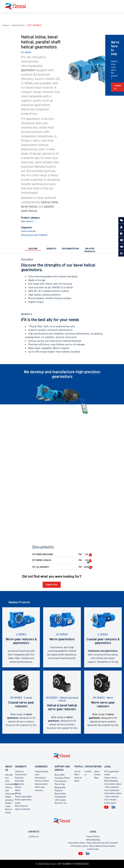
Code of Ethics (93, 837)
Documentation (70, 249)
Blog (96, 778)
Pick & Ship (60, 784)
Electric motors (42, 781)
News (97, 771)
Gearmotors (18, 25)
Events (97, 775)
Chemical (19, 771)
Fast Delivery (61, 781)
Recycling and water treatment (34, 235)
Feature (33, 249)
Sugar (18, 803)
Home (6, 25)
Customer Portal (62, 778)
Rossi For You (61, 803)
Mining (18, 793)
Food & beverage (28, 231)
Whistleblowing (111, 781)
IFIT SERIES (35, 25)
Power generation (23, 800)
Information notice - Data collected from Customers (113, 787)
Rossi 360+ (60, 775)
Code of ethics (111, 778)
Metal (18, 790)
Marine (18, 787)
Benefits (51, 249)
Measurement (41, 784)
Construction (21, 775)
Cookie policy (110, 803)
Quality (8, 803)
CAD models (60, 800)
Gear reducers (27, 221)
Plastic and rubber (23, 797)
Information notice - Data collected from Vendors (113, 796)
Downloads (52, 585)
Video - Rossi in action (9, 809)
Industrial (19, 784)
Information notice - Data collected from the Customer (93, 843)
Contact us (34, 837)
